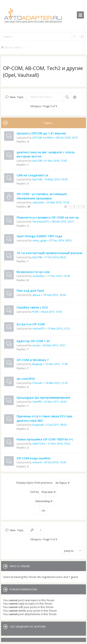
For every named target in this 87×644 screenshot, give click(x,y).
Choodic (37, 383)
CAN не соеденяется (32, 175)
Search (67, 97)
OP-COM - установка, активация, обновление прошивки (42, 196)
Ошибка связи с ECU (32, 307)
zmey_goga (39, 240)
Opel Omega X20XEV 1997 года (39, 236)
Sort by (43, 492)
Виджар (37, 364)
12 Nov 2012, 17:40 (56, 364)
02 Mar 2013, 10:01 (54, 345)
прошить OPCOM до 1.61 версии (41, 133)
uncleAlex (38, 276)
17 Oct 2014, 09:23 (55, 257)
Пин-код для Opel (30, 291)
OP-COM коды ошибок (34, 458)
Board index (13, 47)
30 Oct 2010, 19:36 (55, 462)
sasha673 (38, 328)
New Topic (17, 97)
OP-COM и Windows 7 (33, 360)
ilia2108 (37, 161)
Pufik (36, 312)
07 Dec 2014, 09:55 (60, 240)
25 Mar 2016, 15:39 (58, 202)
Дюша (36, 295)
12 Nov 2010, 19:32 (59, 444)
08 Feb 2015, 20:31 (63, 221)
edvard (37, 462)
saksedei (38, 202)
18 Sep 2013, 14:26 (54, 295)
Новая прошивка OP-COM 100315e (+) (45, 439)
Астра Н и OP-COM (31, 324)
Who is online (20, 566)
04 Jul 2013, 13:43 (52, 312)
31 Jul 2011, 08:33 (56, 425)
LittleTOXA (39, 444)
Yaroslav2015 (41, 221)
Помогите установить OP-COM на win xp (48, 217)
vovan (36, 345)
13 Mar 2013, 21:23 (59, 328)
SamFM (37, 402)
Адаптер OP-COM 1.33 (33, 341)
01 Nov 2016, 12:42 (56, 161)
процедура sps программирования (43, 398)
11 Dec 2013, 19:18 (58, 276)
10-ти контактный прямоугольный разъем (49, 253)
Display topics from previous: (43, 483)
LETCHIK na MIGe (43, 138)
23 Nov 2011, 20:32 (55, 402)
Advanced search (75, 97)
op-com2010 (26, 379)
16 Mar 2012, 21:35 (56, 383)
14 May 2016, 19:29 (56, 179)
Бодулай (38, 425)
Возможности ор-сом (33, 272)
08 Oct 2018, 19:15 (67, 138)
